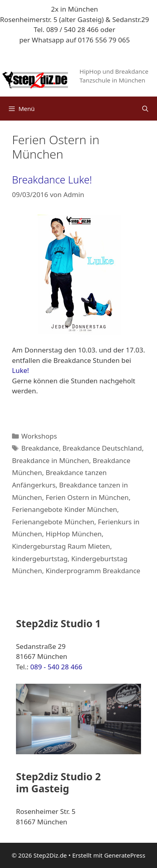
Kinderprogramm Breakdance (93, 571)
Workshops (39, 436)
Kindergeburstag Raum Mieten (61, 546)
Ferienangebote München (53, 522)
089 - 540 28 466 (56, 667)
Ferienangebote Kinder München (65, 509)
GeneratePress (125, 855)
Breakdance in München (51, 460)
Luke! (21, 370)
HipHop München (74, 534)
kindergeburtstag (40, 559)
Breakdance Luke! (52, 179)
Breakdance (40, 448)
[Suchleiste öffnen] (145, 109)
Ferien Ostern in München (87, 497)
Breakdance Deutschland (102, 448)
